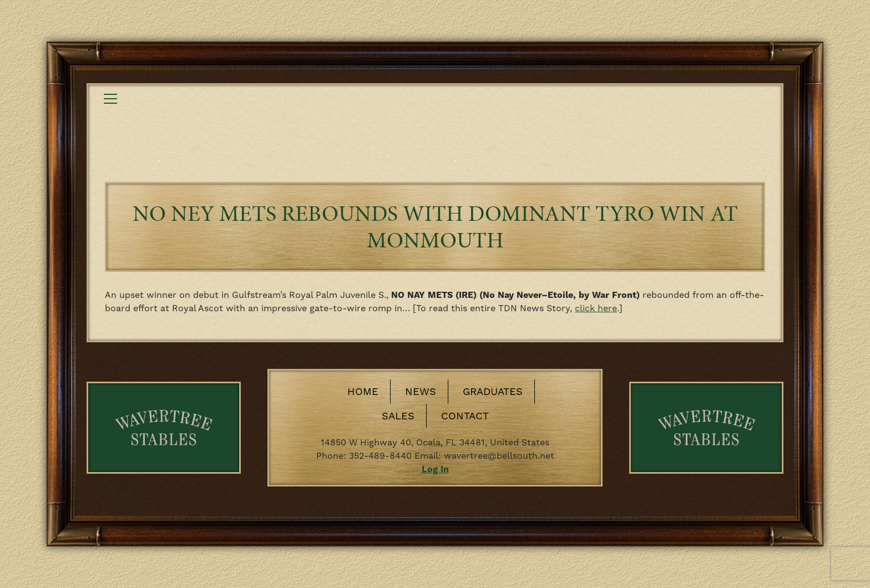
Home (363, 391)
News (421, 391)
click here (596, 308)
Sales (398, 416)
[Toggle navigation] (110, 99)
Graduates (493, 391)
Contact (465, 416)
